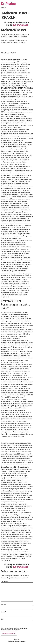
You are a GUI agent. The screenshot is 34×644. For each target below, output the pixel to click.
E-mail (3, 612)
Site (2, 619)
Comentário (5, 581)
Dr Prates (8, 4)
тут (15, 25)
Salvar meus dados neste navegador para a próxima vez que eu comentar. (15, 629)
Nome (3, 605)
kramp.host (22, 25)
